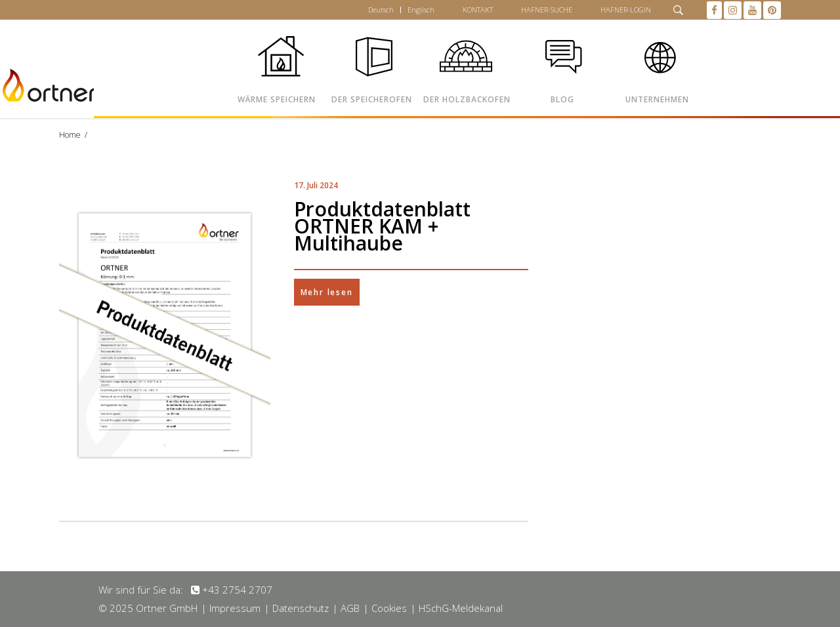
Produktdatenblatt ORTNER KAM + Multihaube (382, 226)
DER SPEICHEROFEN (372, 99)
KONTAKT (478, 10)
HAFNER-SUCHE (547, 10)
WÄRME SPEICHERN (277, 99)
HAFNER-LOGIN (626, 10)
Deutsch (381, 10)
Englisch (421, 10)
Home (70, 135)
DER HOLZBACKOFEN (467, 99)
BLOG (562, 99)
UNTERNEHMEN (657, 99)
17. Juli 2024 (316, 185)
